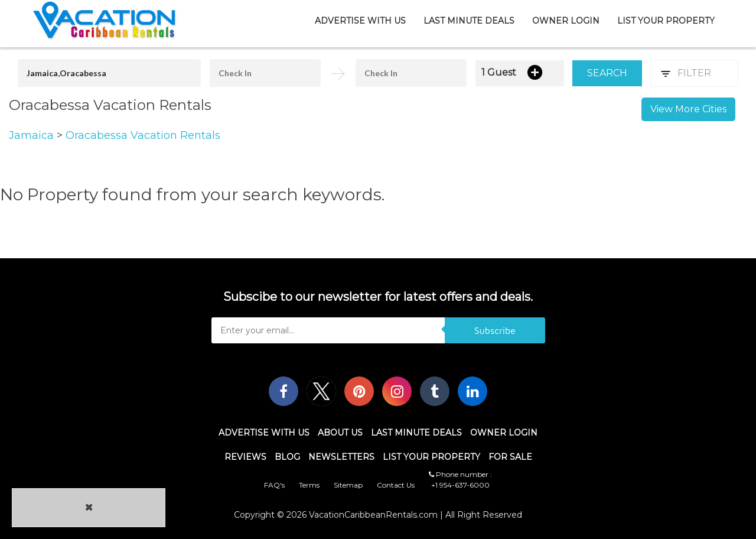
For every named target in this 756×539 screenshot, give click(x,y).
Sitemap (348, 485)
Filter (694, 73)
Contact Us (396, 485)
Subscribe (495, 330)
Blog (287, 457)
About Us (340, 433)
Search (607, 73)
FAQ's (274, 485)
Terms (309, 485)
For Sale (510, 457)
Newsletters (341, 457)
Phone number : (460, 474)
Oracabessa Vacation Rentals (143, 135)
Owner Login (566, 21)
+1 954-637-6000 (460, 485)
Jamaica (33, 135)
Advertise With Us (360, 21)
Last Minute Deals (469, 21)
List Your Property (666, 21)
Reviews (245, 457)
